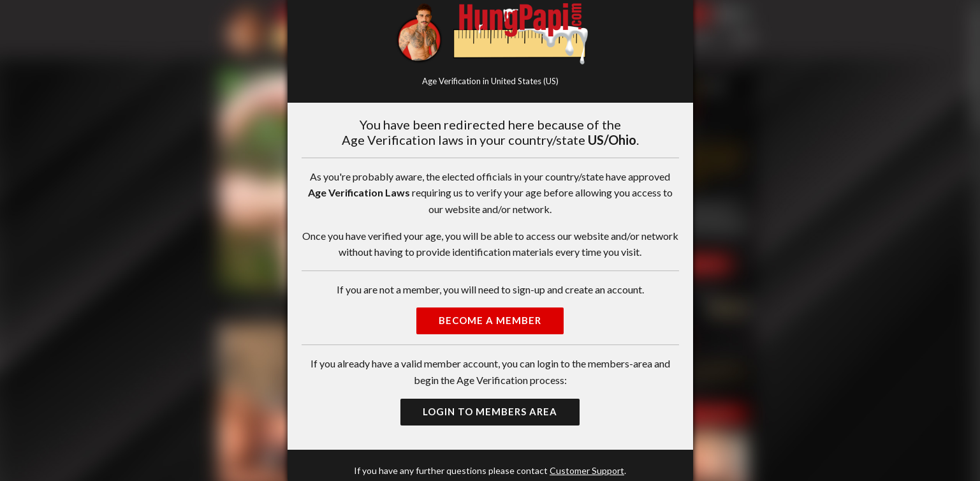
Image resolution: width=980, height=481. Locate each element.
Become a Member (490, 320)
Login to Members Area (490, 411)
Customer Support (587, 470)
